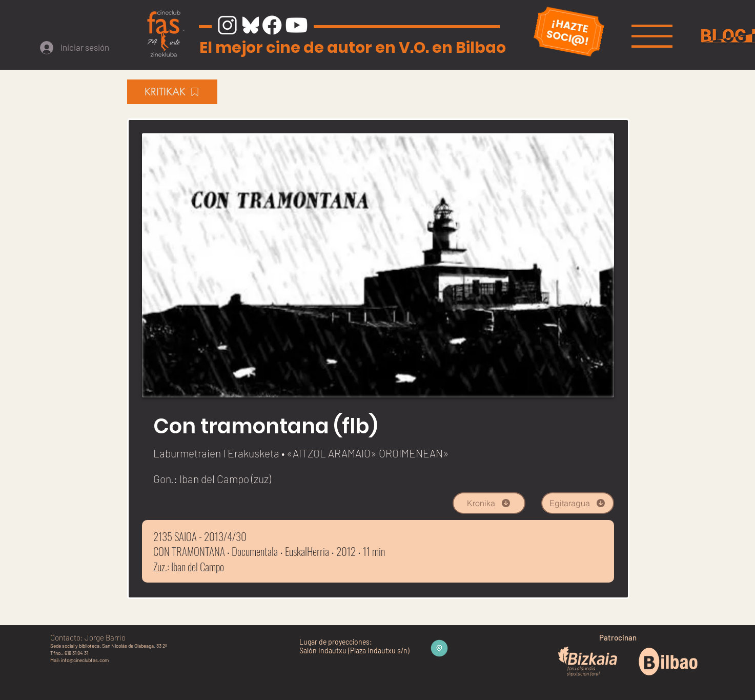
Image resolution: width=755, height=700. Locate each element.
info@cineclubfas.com (85, 660)
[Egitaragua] (578, 503)
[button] (652, 36)
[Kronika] (489, 503)
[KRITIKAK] (172, 92)
